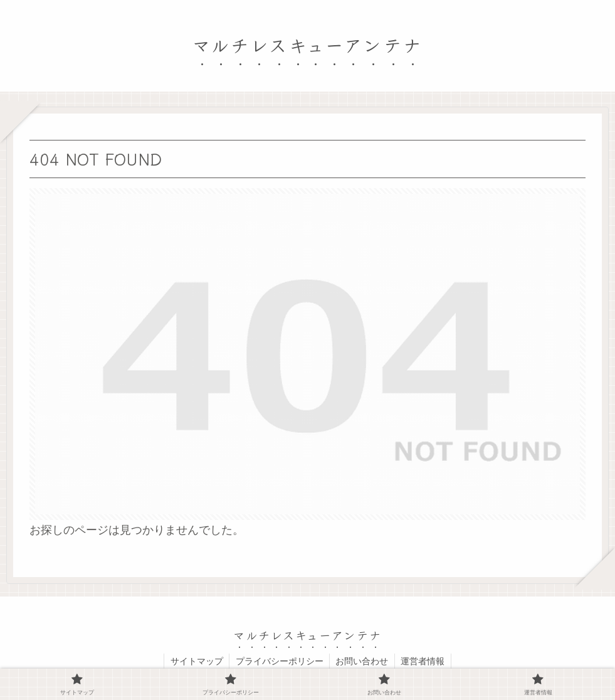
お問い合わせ (362, 661)
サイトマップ (196, 661)
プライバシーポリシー (279, 661)
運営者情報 (424, 661)
